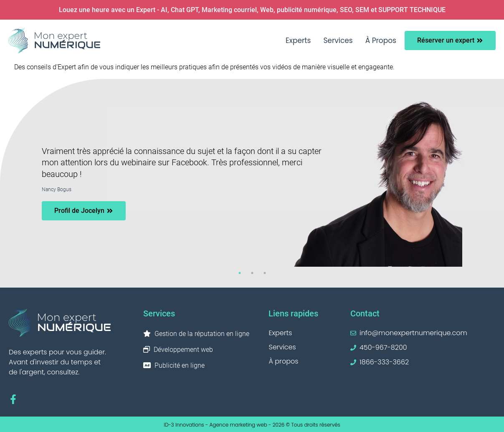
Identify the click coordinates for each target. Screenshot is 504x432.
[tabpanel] (252, 183)
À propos (381, 40)
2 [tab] (252, 273)
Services (338, 40)
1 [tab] (240, 273)
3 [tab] (265, 273)
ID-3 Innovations (184, 425)
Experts (298, 40)
